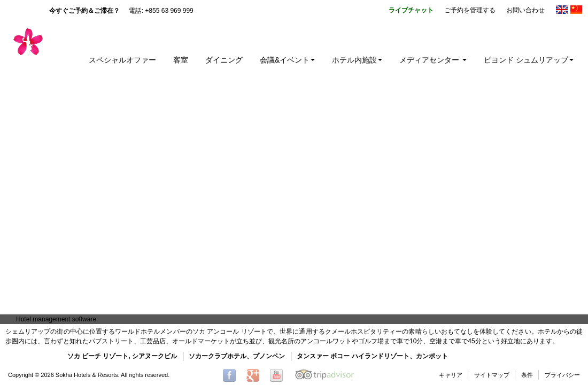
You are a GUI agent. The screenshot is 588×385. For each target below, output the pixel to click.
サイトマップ (492, 375)
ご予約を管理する (470, 10)
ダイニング (224, 60)
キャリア (451, 375)
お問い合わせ (525, 10)
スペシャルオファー (122, 60)
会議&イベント (287, 60)
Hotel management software (56, 319)
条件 (527, 375)
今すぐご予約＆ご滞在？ (84, 11)
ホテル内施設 (357, 60)
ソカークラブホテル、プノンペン (237, 356)
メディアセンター (433, 60)
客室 (181, 60)
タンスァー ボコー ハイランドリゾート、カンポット (372, 356)
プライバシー (562, 375)
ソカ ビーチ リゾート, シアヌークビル (122, 356)
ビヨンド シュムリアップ (529, 60)
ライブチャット (411, 10)
